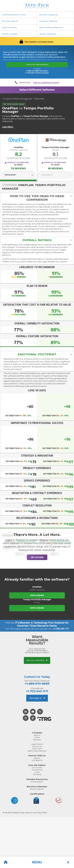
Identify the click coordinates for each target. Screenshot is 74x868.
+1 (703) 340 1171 (61, 629)
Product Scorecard (18, 162)
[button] (37, 862)
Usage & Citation (37, 744)
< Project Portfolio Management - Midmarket (23, 99)
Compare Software (48, 21)
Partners (37, 758)
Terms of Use (37, 746)
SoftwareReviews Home (14, 15)
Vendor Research (48, 34)
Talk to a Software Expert (46, 83)
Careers (37, 737)
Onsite (37, 772)
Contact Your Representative (37, 65)
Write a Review (10, 27)
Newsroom (37, 740)
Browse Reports (10, 21)
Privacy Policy (37, 749)
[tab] (37, 198)
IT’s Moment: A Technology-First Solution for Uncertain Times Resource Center (42, 624)
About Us (37, 735)
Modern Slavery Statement (37, 751)
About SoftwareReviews (51, 27)
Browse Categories (49, 15)
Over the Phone (37, 770)
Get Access (37, 557)
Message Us (37, 698)
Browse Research (37, 782)
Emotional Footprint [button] (37, 354)
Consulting (37, 774)
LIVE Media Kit (37, 760)
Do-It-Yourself (37, 768)
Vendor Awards (10, 34)
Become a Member (37, 660)
